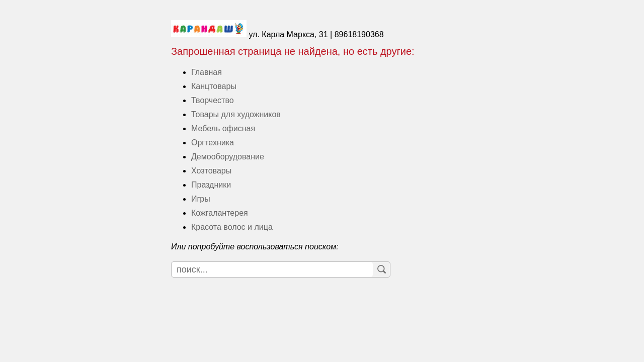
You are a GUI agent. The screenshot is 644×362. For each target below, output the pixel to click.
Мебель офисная (223, 128)
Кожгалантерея (220, 213)
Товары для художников (236, 114)
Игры (201, 199)
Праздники (211, 185)
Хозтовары (211, 171)
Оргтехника (213, 143)
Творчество (213, 100)
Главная (207, 72)
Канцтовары (214, 86)
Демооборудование (228, 157)
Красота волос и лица (232, 227)
